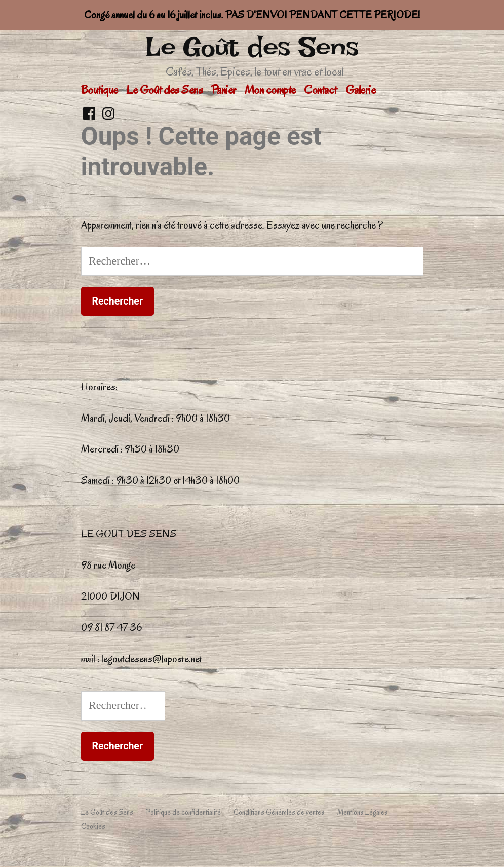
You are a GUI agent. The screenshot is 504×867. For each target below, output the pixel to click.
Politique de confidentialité (183, 812)
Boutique (100, 90)
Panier (224, 90)
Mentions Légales (363, 812)
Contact (320, 90)
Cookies (93, 826)
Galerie (361, 90)
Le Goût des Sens (252, 47)
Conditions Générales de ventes (279, 812)
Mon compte (270, 90)
